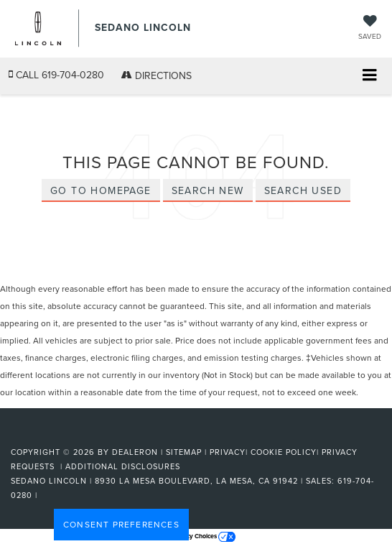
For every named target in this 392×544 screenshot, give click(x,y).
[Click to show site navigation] (369, 77)
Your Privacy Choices (196, 536)
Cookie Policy (284, 452)
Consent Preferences (121, 524)
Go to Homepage (101, 190)
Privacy (228, 452)
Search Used (303, 190)
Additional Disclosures (123, 466)
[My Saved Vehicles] (370, 28)
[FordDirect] (47, 435)
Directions (157, 75)
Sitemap (184, 452)
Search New (208, 190)
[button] (56, 75)
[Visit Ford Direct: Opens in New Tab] (45, 495)
